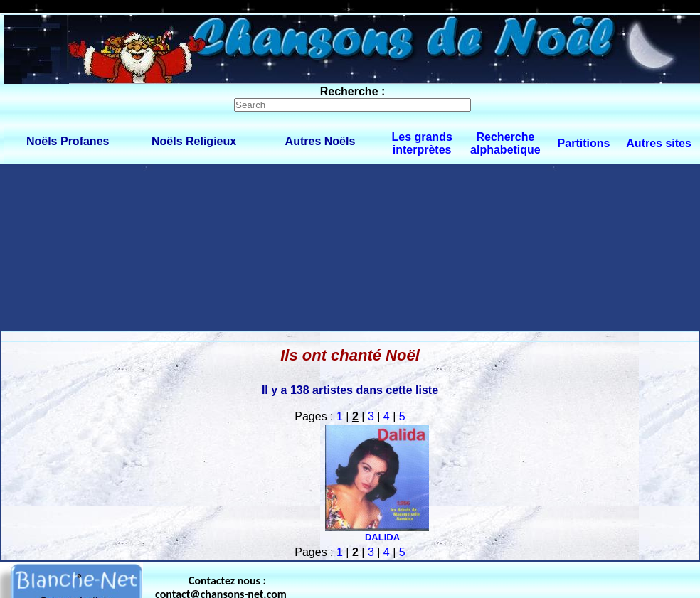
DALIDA (382, 537)
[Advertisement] (133, 247)
